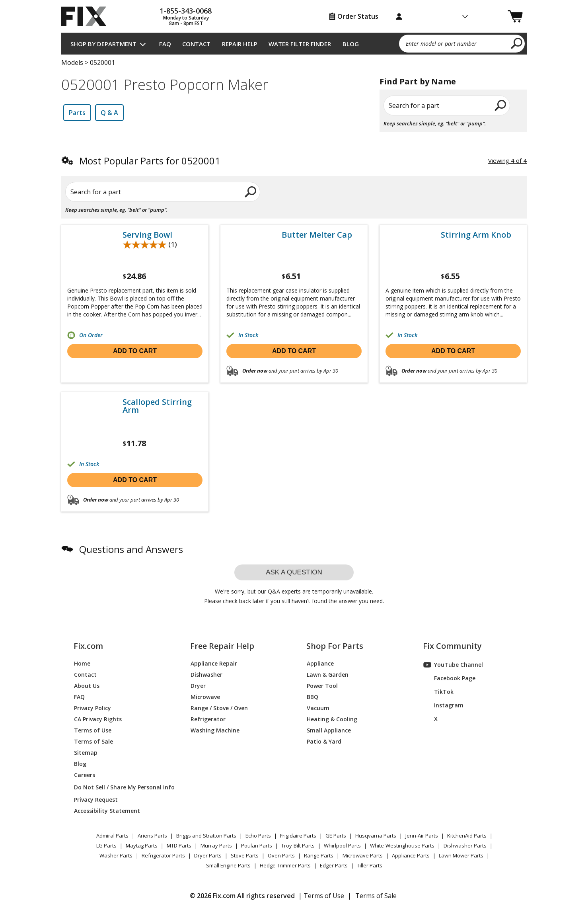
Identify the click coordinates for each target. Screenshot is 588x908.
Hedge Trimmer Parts (285, 865)
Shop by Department (103, 44)
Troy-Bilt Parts (298, 846)
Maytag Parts (142, 846)
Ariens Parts (152, 836)
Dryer (198, 686)
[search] (517, 43)
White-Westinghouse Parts (402, 846)
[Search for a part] (157, 192)
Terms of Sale (93, 741)
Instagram (443, 705)
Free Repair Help (222, 646)
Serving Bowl (147, 235)
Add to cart (135, 351)
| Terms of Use (321, 896)
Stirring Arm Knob (476, 235)
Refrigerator (208, 719)
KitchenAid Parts (467, 836)
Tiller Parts (370, 865)
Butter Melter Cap (317, 235)
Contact (196, 44)
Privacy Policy (92, 708)
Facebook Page (449, 678)
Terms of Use (93, 730)
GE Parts (336, 836)
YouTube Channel (453, 665)
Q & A (109, 113)
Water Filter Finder (300, 44)
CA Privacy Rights (98, 719)
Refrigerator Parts (163, 855)
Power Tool (322, 686)
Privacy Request (96, 800)
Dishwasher (206, 675)
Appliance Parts (411, 855)
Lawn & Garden (328, 675)
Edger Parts (334, 865)
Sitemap (86, 753)
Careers (85, 775)
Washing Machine (215, 730)
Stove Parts (245, 855)
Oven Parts (281, 855)
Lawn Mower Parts (461, 855)
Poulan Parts (257, 846)
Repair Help (240, 44)
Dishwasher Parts (465, 846)
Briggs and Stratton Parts (206, 836)
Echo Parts (258, 836)
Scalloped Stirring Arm (157, 406)
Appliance (320, 663)
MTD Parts (179, 846)
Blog (351, 44)
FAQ (165, 44)
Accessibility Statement (107, 811)
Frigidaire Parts (298, 836)
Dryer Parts (208, 855)
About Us (87, 686)
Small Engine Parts (228, 865)
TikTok (438, 692)
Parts (77, 113)
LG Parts (106, 846)
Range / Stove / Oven (219, 708)
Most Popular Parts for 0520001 (150, 161)
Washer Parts (116, 855)
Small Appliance (329, 730)
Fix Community (452, 646)
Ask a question (294, 572)
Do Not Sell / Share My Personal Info (121, 787)
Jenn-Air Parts (422, 836)
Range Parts (319, 855)
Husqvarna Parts (376, 836)
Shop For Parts (335, 646)
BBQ (312, 697)
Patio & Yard (324, 741)
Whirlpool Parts (342, 846)
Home (82, 663)
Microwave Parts (363, 855)
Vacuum (318, 708)
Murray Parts (216, 846)
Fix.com (88, 646)
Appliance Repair (214, 663)
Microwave (205, 697)
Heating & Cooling (332, 719)
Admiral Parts (112, 836)
